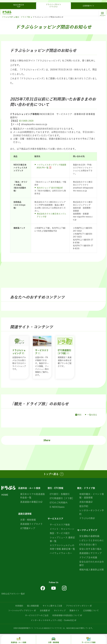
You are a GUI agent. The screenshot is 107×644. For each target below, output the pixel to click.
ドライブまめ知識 (88, 557)
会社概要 (44, 610)
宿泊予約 (84, 506)
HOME (5, 495)
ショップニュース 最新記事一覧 (62, 539)
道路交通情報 (25, 514)
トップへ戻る (51, 474)
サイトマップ (60, 610)
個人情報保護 (33, 605)
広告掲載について (91, 610)
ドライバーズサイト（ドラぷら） (53, 3)
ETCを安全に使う (88, 544)
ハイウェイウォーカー (61, 553)
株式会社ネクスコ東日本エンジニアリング (51, 215)
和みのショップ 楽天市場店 (49, 188)
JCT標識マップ (28, 528)
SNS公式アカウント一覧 (12, 594)
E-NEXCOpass (57, 507)
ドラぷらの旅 (86, 518)
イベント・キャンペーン (62, 529)
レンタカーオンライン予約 (92, 512)
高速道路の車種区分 (30, 502)
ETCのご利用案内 (59, 502)
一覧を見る (92, 415)
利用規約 (19, 605)
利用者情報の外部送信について (66, 615)
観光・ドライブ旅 (23, 17)
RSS (78, 415)
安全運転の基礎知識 (89, 536)
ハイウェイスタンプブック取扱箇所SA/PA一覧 (51, 166)
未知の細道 (85, 502)
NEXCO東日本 (72, 627)
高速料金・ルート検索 (29, 488)
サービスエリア (55, 518)
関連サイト (74, 610)
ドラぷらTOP (7, 17)
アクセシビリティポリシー (78, 605)
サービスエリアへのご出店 (37, 615)
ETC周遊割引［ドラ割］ (62, 498)
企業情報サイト (88, 3)
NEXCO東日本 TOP (19, 3)
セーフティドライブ (87, 530)
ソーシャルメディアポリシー (21, 610)
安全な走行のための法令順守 (92, 563)
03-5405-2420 (26, 121)
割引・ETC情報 (55, 488)
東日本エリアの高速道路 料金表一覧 (32, 496)
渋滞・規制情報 (28, 520)
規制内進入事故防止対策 (92, 569)
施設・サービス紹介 (60, 533)
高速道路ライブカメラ (31, 524)
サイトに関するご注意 (52, 605)
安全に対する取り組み (90, 549)
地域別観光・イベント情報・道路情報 (92, 496)
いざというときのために (92, 540)
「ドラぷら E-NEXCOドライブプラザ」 (48, 627)
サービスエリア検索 (60, 524)
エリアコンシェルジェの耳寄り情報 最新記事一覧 (62, 547)
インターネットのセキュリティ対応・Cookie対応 (52, 620)
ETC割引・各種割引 (60, 494)
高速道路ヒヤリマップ (90, 553)
